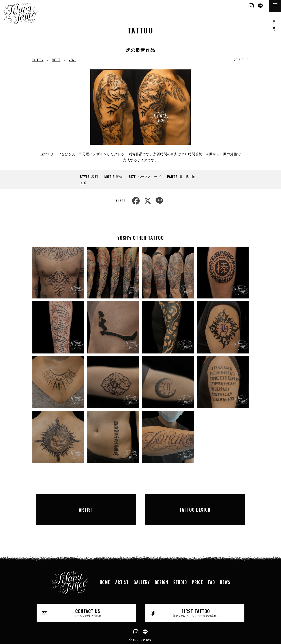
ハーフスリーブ (149, 176)
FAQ (212, 568)
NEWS (225, 568)
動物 (119, 176)
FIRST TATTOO (196, 599)
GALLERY (38, 60)
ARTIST (56, 60)
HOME (105, 568)
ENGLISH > (274, 25)
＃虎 (83, 182)
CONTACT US (88, 599)
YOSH (72, 60)
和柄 (95, 176)
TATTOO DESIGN (195, 503)
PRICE (197, 568)
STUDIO (180, 568)
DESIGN (161, 568)
